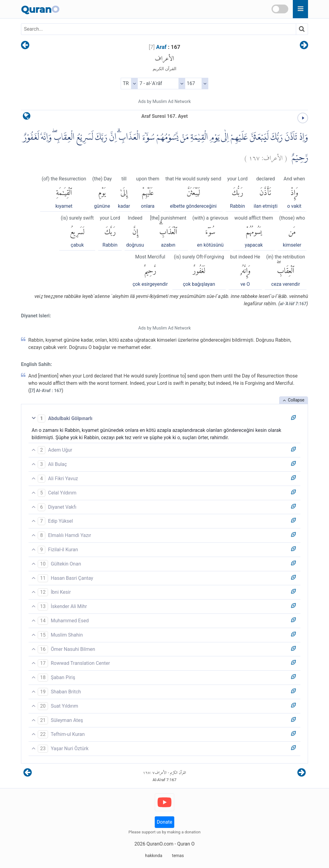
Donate (165, 822)
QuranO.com (160, 844)
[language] (27, 117)
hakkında (154, 856)
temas (178, 856)
